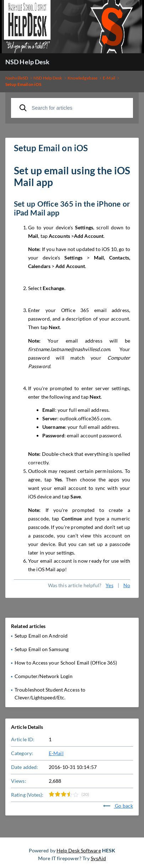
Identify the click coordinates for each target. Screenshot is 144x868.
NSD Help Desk (27, 62)
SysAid (98, 858)
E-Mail (56, 753)
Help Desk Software (79, 850)
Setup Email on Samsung (42, 649)
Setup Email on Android (41, 636)
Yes (109, 585)
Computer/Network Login (44, 676)
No (127, 585)
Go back (118, 806)
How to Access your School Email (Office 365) (66, 663)
